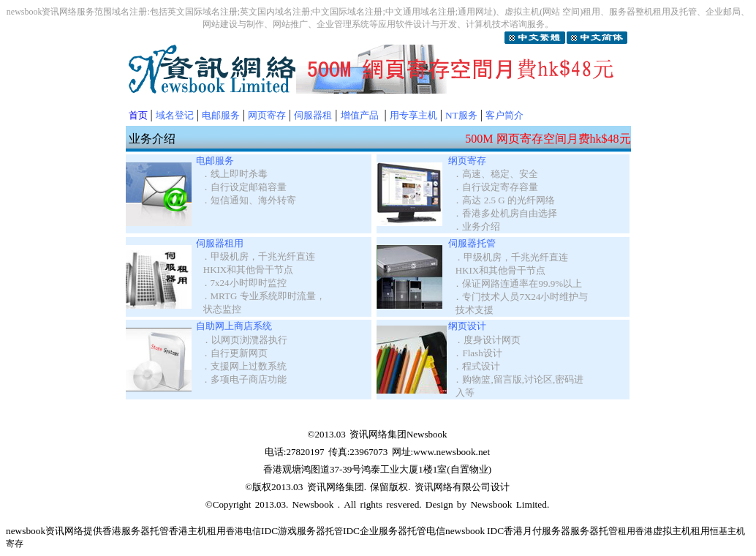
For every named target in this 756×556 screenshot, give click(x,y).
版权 (262, 487)
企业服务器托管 (393, 531)
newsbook (26, 531)
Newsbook (313, 504)
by (462, 504)
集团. (358, 487)
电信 (436, 531)
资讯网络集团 (378, 434)
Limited (532, 504)
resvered (401, 504)
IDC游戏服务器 (293, 531)
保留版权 (389, 487)
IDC (351, 531)
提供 (93, 531)
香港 (112, 531)
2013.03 (287, 487)
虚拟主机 (672, 531)
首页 (138, 115)
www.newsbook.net (451, 452)
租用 (700, 531)
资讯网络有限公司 (453, 487)
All (350, 504)
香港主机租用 (197, 531)
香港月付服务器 (537, 531)
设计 (500, 487)
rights (371, 504)
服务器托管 (145, 531)
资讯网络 (326, 487)
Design (439, 504)
